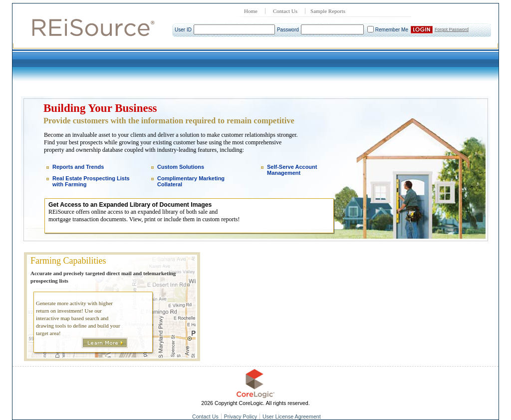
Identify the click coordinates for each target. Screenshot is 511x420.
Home (251, 11)
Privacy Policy (241, 417)
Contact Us (285, 11)
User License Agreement (292, 417)
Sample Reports (328, 11)
